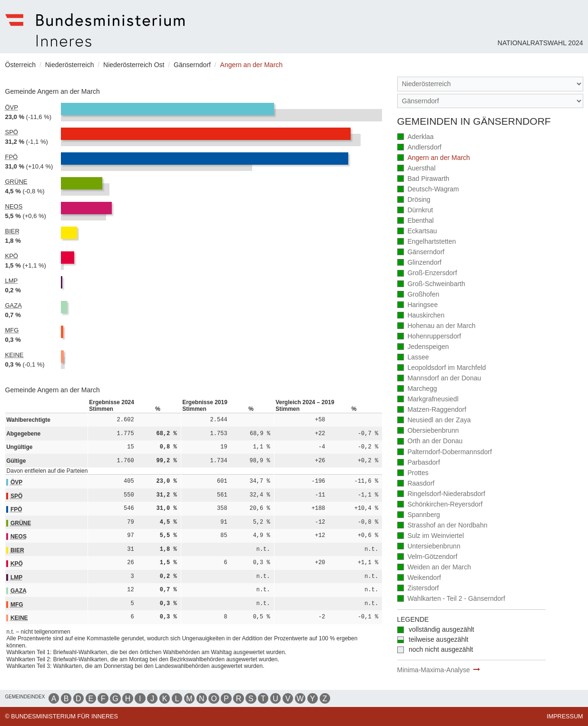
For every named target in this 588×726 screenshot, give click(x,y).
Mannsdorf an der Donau (439, 379)
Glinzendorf (419, 263)
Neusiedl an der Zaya (434, 421)
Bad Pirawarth (423, 179)
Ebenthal (416, 221)
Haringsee (418, 305)
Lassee (413, 358)
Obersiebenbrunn (428, 431)
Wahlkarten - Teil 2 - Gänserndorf (451, 599)
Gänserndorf (421, 253)
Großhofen (418, 295)
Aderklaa (416, 137)
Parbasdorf (419, 463)
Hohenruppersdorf (429, 337)
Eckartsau (417, 232)
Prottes (413, 473)
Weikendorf (419, 578)
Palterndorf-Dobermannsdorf (445, 453)
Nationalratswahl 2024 (540, 43)
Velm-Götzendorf (427, 557)
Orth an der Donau (430, 442)
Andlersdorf (419, 148)
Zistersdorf (418, 589)
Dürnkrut (415, 211)
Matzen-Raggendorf (432, 410)
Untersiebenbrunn (429, 547)
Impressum (565, 716)
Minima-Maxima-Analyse (434, 670)
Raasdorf (416, 484)
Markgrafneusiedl (428, 400)
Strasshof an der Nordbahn (442, 526)
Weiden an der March (434, 568)
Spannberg (419, 515)
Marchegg (417, 389)
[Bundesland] (490, 84)
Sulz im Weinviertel (431, 536)
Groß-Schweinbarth (431, 284)
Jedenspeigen (423, 347)
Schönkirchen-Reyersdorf (440, 505)
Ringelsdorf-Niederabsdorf (441, 494)
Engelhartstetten (427, 242)
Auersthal (416, 169)
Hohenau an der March (436, 326)
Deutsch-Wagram (428, 190)
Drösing (414, 200)
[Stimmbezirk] (490, 101)
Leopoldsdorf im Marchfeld (442, 368)
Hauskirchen (421, 316)
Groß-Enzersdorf (427, 273)
